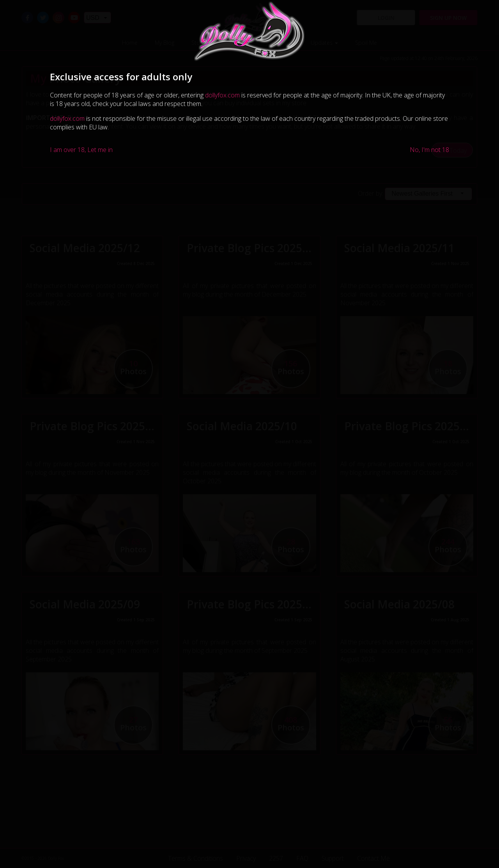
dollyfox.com (222, 95)
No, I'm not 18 (429, 150)
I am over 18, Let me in (81, 150)
